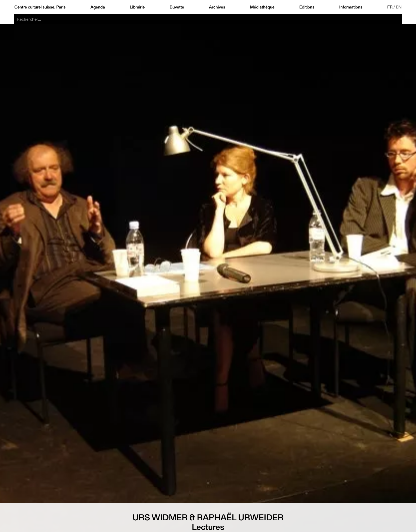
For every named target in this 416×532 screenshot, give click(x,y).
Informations (351, 7)
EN (399, 7)
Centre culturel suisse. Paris (40, 7)
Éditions (307, 7)
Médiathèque (262, 7)
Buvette (177, 7)
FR (390, 7)
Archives (217, 7)
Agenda (98, 7)
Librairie (137, 7)
